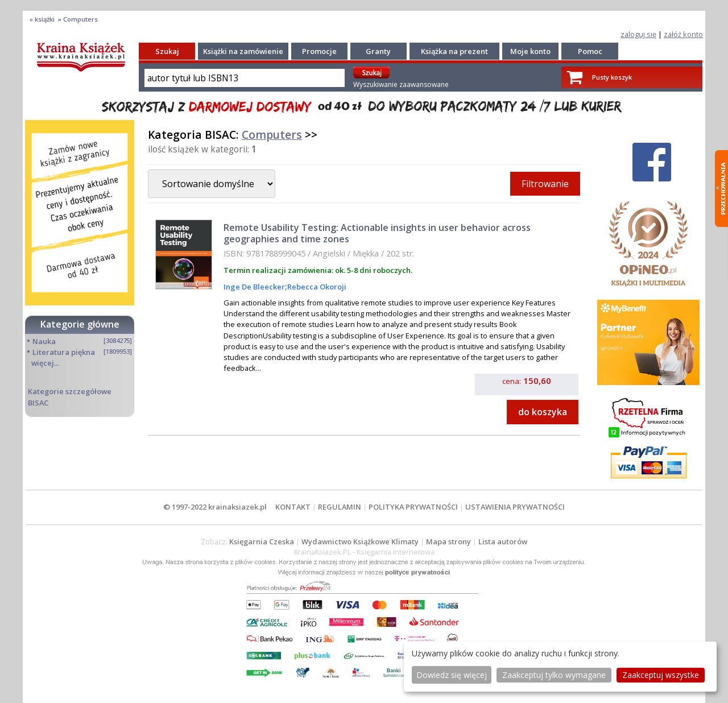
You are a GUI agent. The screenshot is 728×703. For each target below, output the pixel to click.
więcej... (45, 363)
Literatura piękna (64, 352)
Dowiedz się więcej (452, 675)
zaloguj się (638, 34)
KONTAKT (293, 507)
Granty (378, 51)
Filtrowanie (545, 184)
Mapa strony (448, 541)
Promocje (319, 51)
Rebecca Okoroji (317, 287)
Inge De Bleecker (254, 287)
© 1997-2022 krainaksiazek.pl (215, 507)
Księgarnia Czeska (262, 541)
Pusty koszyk (612, 77)
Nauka (44, 341)
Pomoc (590, 51)
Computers (272, 135)
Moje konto (530, 51)
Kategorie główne (80, 324)
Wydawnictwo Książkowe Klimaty (360, 541)
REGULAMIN (340, 507)
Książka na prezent (454, 51)
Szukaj (167, 51)
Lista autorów (503, 541)
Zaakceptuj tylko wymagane (554, 675)
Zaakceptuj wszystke (661, 675)
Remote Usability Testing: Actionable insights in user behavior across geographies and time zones (377, 233)
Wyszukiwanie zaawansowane (401, 84)
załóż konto (683, 34)
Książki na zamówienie (243, 51)
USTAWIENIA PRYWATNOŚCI (515, 507)
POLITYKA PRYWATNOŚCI (413, 507)
